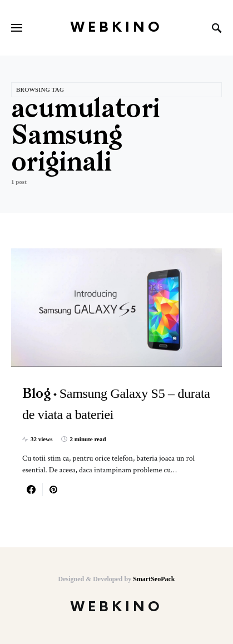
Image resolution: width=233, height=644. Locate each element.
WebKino (117, 28)
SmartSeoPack (154, 579)
